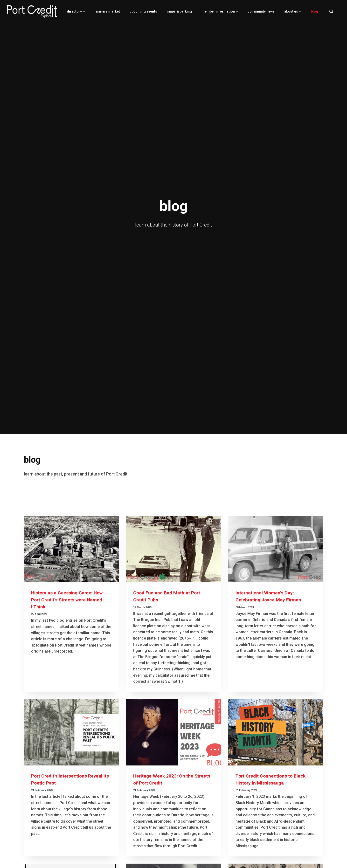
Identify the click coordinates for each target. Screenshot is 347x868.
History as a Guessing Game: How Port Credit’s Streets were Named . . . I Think (70, 600)
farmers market (107, 11)
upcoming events (143, 11)
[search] (331, 11)
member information (220, 11)
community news (261, 11)
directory (76, 11)
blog (314, 11)
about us (293, 11)
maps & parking (179, 11)
